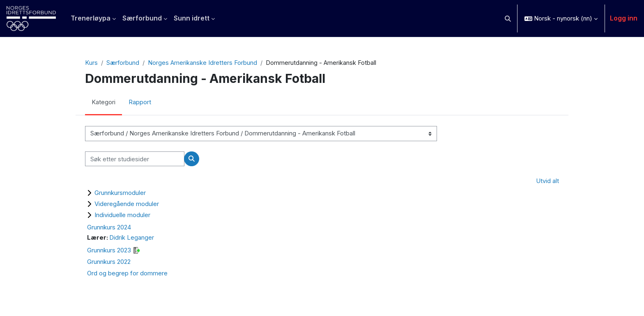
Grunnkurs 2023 (109, 251)
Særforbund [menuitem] (142, 18)
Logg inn (624, 18)
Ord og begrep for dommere (127, 274)
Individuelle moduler (122, 215)
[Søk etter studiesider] (135, 159)
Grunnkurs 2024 (109, 228)
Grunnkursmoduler (120, 193)
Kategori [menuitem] (103, 103)
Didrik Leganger (132, 238)
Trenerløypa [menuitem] (91, 18)
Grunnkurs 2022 (109, 262)
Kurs (91, 63)
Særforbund (123, 63)
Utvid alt (547, 182)
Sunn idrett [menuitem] (192, 18)
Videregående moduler (127, 204)
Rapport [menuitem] (140, 103)
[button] (508, 18)
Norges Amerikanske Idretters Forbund (203, 63)
